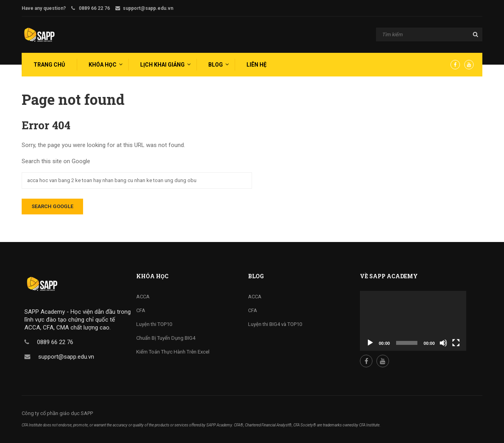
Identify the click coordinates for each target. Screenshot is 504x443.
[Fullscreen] (456, 343)
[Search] (429, 35)
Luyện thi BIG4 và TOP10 (275, 324)
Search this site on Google (56, 161)
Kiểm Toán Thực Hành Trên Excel (173, 352)
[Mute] (443, 343)
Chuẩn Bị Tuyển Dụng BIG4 (166, 338)
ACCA (143, 297)
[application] (413, 321)
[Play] (370, 343)
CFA (141, 310)
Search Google (52, 206)
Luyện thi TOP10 (154, 324)
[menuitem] (48, 65)
